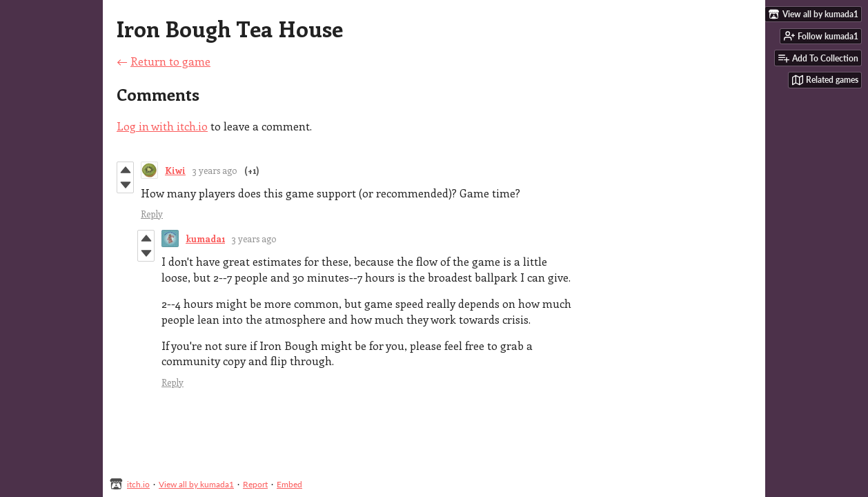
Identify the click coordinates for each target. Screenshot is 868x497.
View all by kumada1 (196, 484)
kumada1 (205, 238)
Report (255, 484)
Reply (152, 214)
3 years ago (215, 170)
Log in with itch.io (162, 126)
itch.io (138, 484)
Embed (289, 484)
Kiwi (175, 170)
